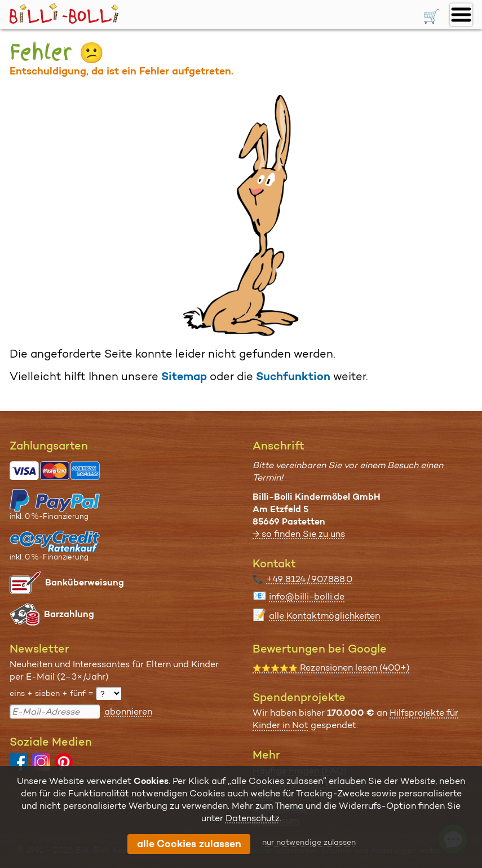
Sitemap (184, 376)
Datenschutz (253, 818)
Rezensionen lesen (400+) (331, 667)
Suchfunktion (293, 376)
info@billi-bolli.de (307, 596)
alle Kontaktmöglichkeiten (324, 616)
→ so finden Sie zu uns (299, 534)
